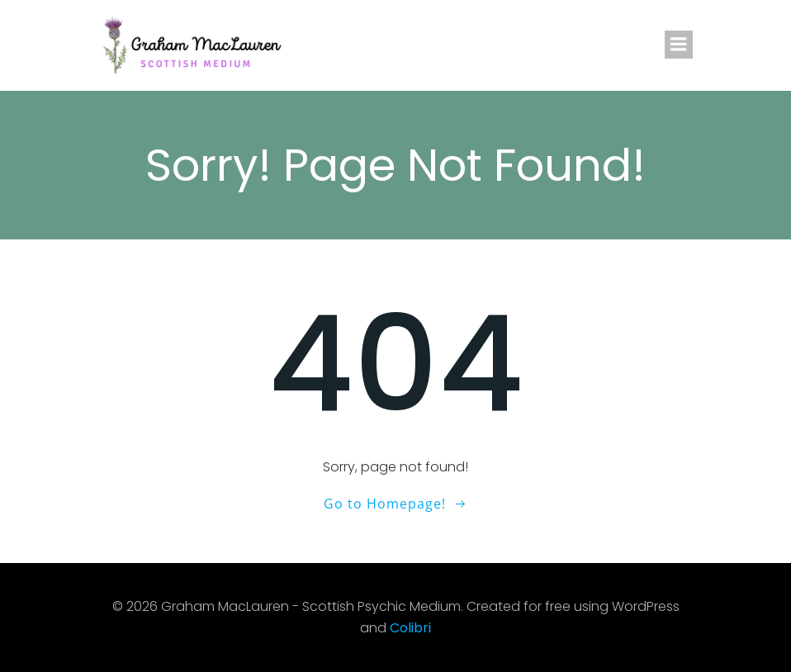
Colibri (410, 628)
